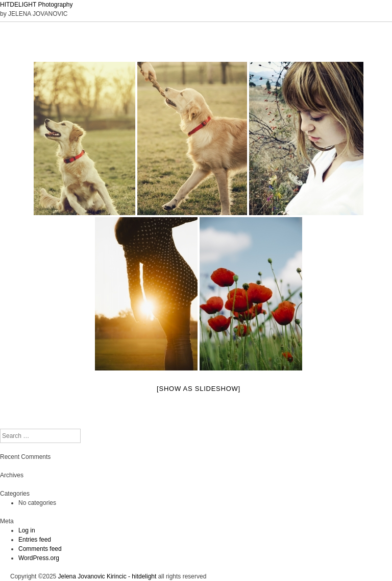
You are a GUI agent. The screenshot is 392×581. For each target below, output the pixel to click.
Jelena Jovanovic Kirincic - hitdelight (107, 576)
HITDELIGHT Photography (36, 5)
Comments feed (40, 549)
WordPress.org (39, 558)
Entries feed (35, 540)
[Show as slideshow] (199, 389)
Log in (27, 530)
